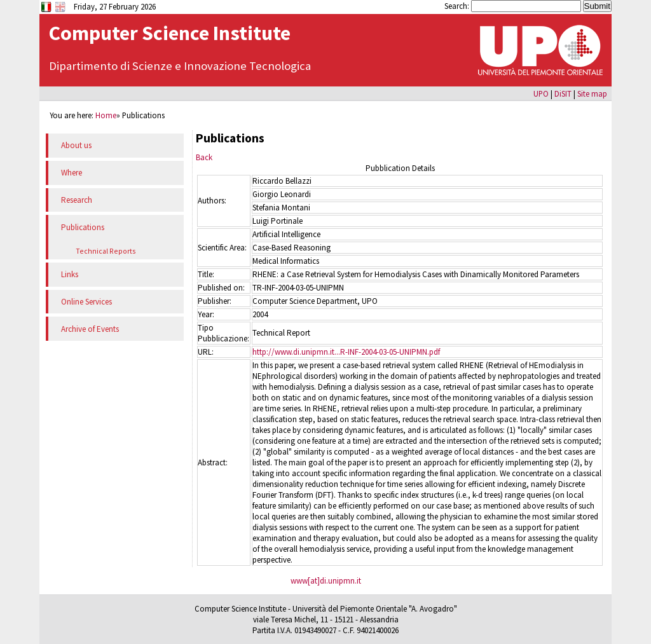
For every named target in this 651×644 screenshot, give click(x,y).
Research (77, 200)
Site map (592, 93)
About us (76, 145)
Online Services (86, 302)
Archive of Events (90, 329)
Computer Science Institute (170, 33)
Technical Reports (106, 251)
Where (72, 173)
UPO (541, 93)
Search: (458, 6)
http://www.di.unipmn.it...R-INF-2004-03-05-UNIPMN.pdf (346, 352)
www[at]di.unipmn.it (326, 581)
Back (204, 157)
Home (106, 115)
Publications (83, 227)
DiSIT (563, 93)
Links (70, 274)
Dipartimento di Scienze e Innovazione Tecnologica (180, 66)
